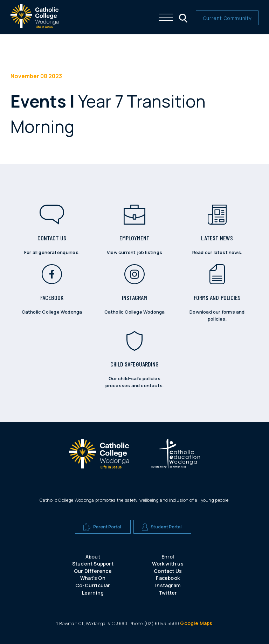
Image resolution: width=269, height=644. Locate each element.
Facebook (168, 578)
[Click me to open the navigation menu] (166, 17)
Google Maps (196, 623)
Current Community (227, 18)
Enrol (168, 557)
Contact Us (168, 571)
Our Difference (93, 571)
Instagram (168, 585)
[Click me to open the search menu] (182, 17)
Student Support (93, 564)
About (93, 557)
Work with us (168, 564)
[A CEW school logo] (99, 455)
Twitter (168, 593)
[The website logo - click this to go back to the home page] (35, 26)
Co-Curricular (93, 585)
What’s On (93, 578)
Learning (93, 593)
